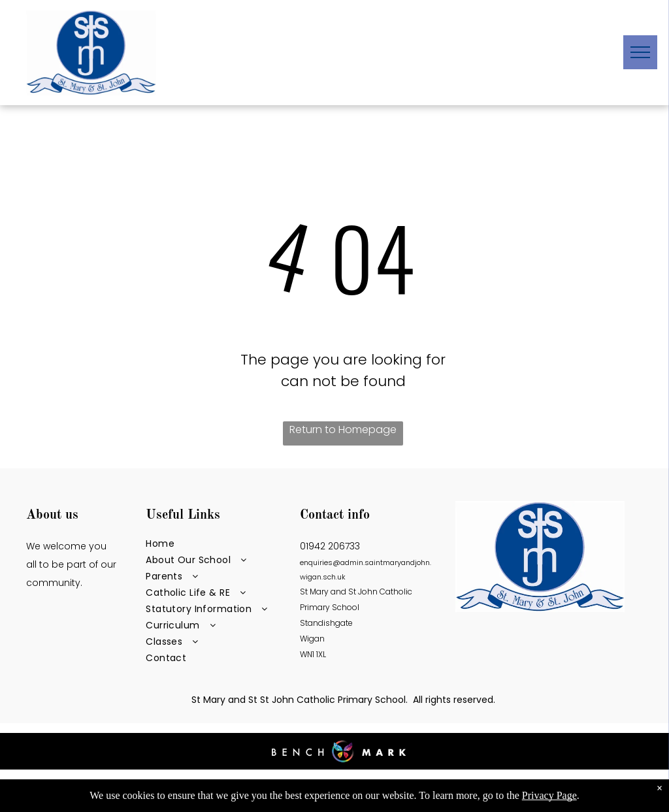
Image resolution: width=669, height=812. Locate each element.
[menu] (640, 52)
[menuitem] (214, 544)
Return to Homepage (343, 430)
